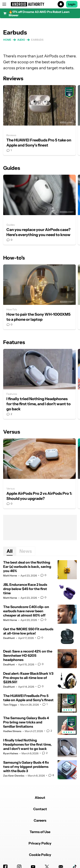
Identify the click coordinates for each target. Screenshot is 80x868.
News (26, 551)
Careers (40, 820)
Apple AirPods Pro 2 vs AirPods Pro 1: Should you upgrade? (39, 473)
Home (7, 40)
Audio (21, 40)
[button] (40, 4)
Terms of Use (40, 832)
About (40, 798)
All (10, 551)
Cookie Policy (40, 855)
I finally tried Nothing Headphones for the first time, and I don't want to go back (39, 384)
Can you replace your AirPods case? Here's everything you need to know (39, 210)
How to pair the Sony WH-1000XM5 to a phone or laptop (39, 297)
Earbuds (37, 40)
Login (72, 4)
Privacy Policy (40, 843)
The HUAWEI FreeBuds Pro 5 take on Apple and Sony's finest (39, 120)
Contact (40, 809)
